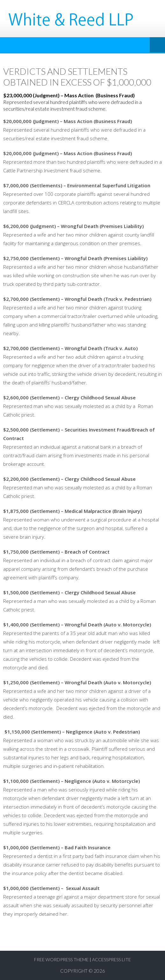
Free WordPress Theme (61, 959)
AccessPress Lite (111, 959)
